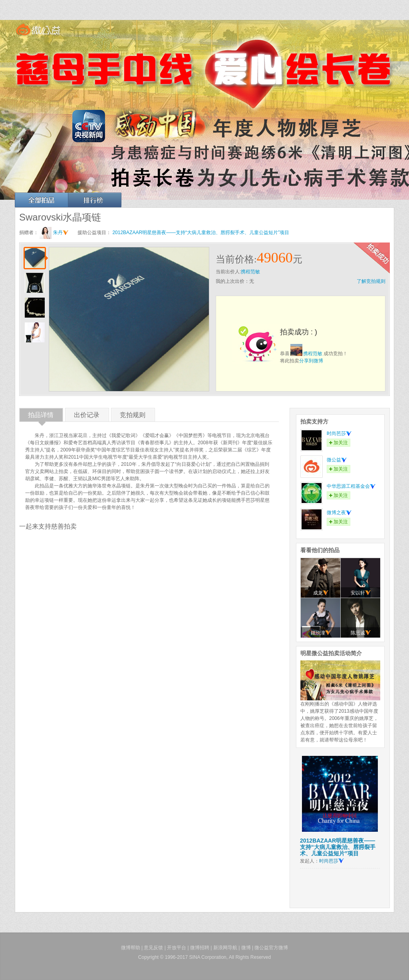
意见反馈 (153, 948)
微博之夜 (339, 513)
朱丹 (61, 233)
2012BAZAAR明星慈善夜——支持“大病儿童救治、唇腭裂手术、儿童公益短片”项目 (201, 233)
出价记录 (87, 416)
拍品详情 (41, 416)
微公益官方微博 (271, 948)
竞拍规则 (133, 416)
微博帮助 (131, 948)
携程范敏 (250, 272)
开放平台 (177, 948)
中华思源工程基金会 (351, 486)
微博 (246, 948)
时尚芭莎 (339, 433)
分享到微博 (311, 361)
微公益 (337, 460)
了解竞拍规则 (371, 281)
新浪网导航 (225, 948)
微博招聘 (200, 948)
